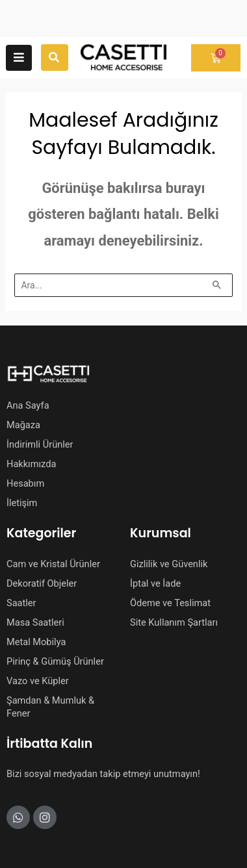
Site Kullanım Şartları (174, 622)
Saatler (21, 603)
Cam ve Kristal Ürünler (53, 564)
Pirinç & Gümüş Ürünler (55, 661)
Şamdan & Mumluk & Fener (50, 707)
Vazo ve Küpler (38, 681)
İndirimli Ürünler (40, 444)
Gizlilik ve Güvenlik (169, 564)
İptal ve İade (155, 583)
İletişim (22, 503)
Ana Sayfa (28, 405)
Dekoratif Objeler (42, 583)
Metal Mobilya (36, 642)
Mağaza (23, 425)
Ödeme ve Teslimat (170, 603)
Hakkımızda (31, 464)
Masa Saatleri (35, 622)
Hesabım (25, 483)
